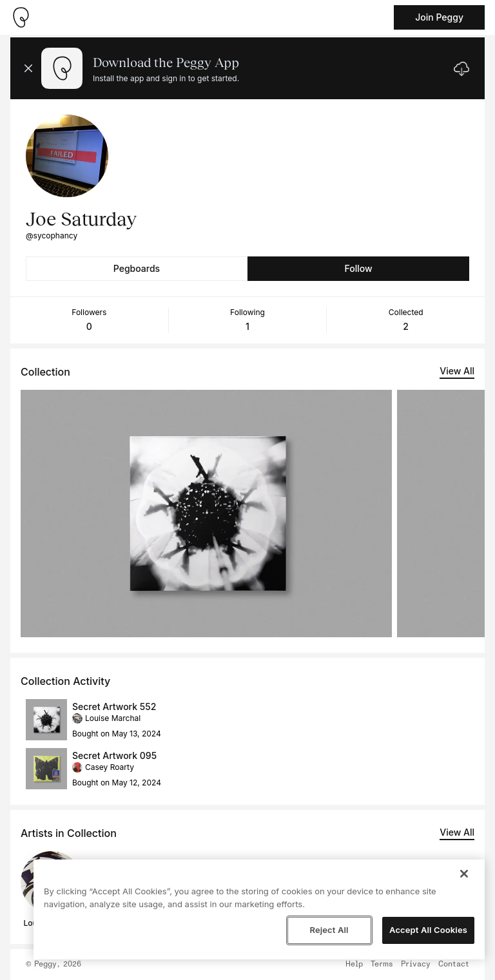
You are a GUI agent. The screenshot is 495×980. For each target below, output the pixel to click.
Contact (454, 965)
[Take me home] (21, 17)
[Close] (464, 874)
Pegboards (137, 268)
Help (354, 965)
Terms (382, 965)
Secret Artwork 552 (114, 706)
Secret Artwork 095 (114, 755)
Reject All (329, 930)
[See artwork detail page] (206, 514)
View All (457, 371)
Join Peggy (439, 17)
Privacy (416, 965)
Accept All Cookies (428, 930)
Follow (358, 268)
